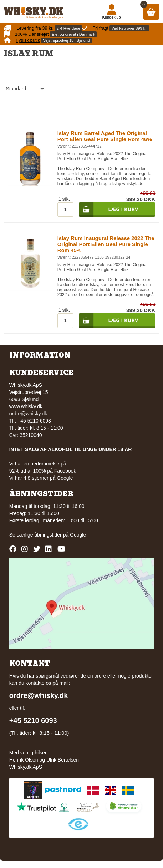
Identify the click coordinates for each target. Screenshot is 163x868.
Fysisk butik (28, 40)
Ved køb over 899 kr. (129, 28)
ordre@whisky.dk (28, 414)
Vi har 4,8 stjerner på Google (41, 478)
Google (78, 535)
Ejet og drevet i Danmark (73, 34)
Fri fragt (100, 28)
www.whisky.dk (26, 406)
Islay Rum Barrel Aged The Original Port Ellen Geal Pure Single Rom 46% (105, 136)
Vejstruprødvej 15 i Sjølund (67, 40)
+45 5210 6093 (33, 720)
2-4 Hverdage (69, 28)
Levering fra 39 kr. (35, 28)
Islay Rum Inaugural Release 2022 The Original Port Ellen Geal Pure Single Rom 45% (106, 244)
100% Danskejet (32, 34)
